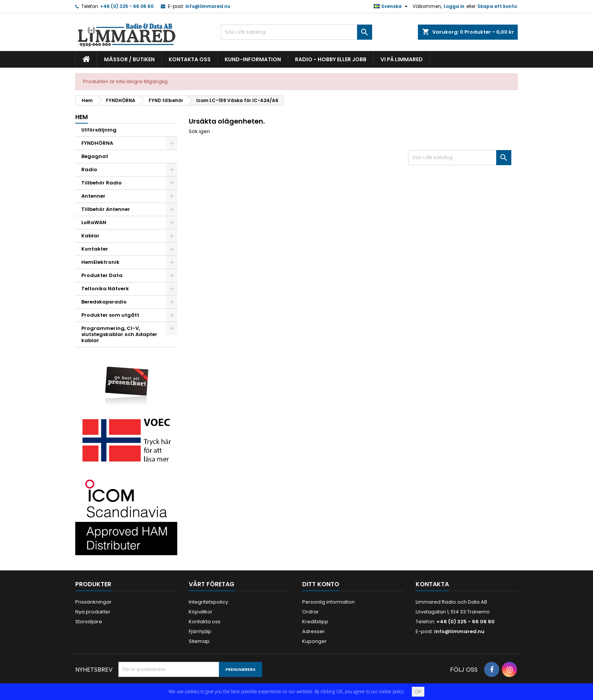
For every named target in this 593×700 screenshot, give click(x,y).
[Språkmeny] (392, 6)
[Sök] (296, 32)
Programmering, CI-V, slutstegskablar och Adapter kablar (119, 334)
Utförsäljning (99, 130)
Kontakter (95, 249)
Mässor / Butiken (129, 59)
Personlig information (328, 602)
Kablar (90, 236)
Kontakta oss (190, 59)
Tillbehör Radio (102, 183)
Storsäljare (89, 622)
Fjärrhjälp (200, 631)
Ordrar (310, 612)
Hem (81, 117)
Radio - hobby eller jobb (331, 59)
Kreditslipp (315, 622)
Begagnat (95, 156)
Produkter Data (102, 275)
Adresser (314, 631)
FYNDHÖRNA (97, 143)
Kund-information (253, 59)
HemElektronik (100, 262)
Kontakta (432, 584)
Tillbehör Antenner (106, 209)
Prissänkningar (93, 602)
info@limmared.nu (208, 6)
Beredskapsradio (104, 302)
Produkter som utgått (110, 315)
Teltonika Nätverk (105, 289)
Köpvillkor (201, 612)
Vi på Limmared (402, 59)
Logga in (454, 6)
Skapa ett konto (497, 6)
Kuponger (314, 641)
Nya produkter (93, 612)
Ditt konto (321, 584)
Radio (89, 170)
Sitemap (199, 641)
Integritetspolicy (208, 602)
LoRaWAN (94, 222)
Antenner (93, 196)
